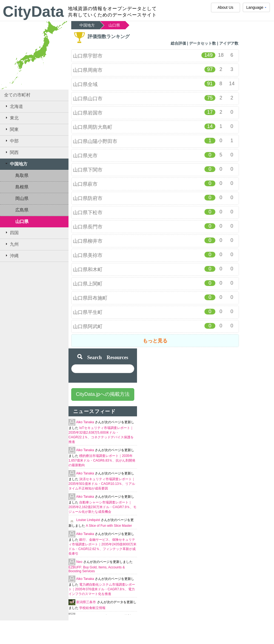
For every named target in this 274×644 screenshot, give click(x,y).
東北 (11, 118)
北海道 (14, 106)
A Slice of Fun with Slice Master (109, 526)
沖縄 (11, 256)
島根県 (22, 187)
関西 (11, 152)
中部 (11, 141)
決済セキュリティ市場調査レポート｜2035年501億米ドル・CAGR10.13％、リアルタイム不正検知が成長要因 (102, 484)
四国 (11, 233)
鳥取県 (22, 175)
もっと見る (155, 341)
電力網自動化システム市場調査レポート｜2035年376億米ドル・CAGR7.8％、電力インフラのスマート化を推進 (102, 589)
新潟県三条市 (86, 602)
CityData (33, 12)
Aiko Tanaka (86, 422)
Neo (80, 562)
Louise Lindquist (89, 520)
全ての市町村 (17, 95)
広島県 (22, 210)
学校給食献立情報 (92, 608)
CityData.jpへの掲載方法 (103, 394)
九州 (11, 244)
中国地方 (16, 164)
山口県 (22, 221)
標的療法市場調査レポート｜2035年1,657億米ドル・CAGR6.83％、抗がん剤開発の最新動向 (102, 460)
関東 (11, 129)
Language (256, 9)
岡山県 (22, 198)
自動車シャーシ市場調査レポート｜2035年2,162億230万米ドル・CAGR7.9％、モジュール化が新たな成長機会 (102, 507)
